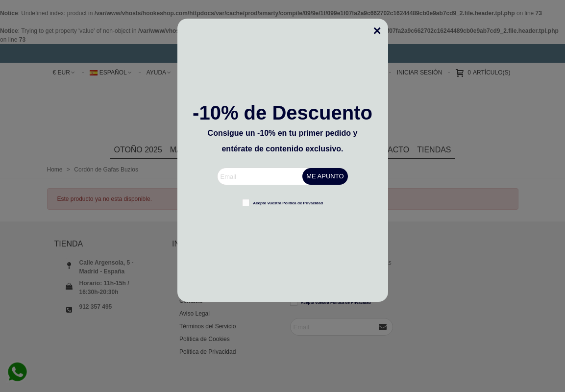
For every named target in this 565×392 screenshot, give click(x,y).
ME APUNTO (325, 176)
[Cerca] (381, 26)
